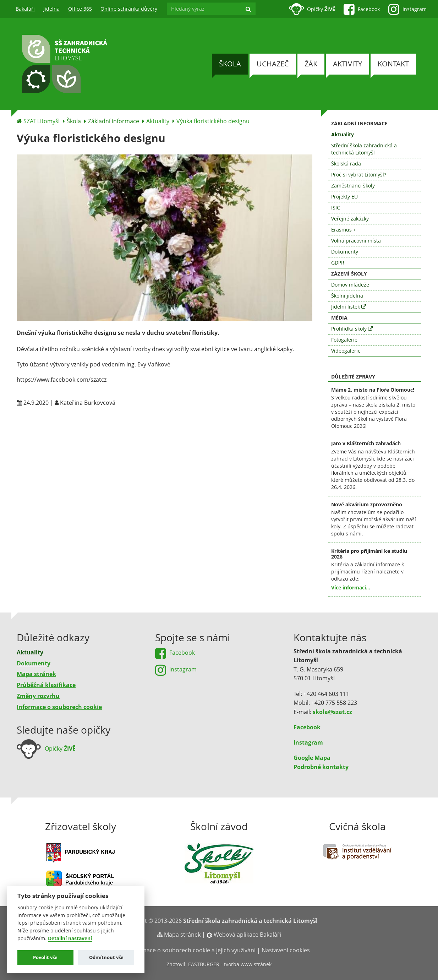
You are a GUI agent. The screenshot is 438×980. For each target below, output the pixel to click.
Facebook (307, 727)
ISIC (336, 208)
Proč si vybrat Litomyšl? (359, 175)
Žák (311, 64)
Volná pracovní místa (356, 241)
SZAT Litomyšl (42, 121)
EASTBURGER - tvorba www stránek (230, 964)
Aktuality (158, 121)
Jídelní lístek (349, 307)
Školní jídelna (347, 296)
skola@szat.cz (332, 712)
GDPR (338, 263)
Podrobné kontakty (321, 767)
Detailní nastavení (70, 938)
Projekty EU (344, 197)
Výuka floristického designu (213, 121)
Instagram (308, 742)
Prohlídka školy (352, 329)
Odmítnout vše (106, 957)
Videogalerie (346, 351)
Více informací (349, 587)
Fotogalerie (344, 340)
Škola (230, 64)
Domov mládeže (350, 285)
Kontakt (393, 64)
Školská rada (346, 164)
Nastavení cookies (286, 950)
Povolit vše (45, 957)
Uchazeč (273, 64)
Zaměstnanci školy (353, 186)
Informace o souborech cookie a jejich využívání (192, 950)
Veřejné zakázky (350, 219)
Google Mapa (312, 758)
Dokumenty (345, 252)
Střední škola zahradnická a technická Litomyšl (364, 149)
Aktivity (347, 64)
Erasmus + (344, 230)
